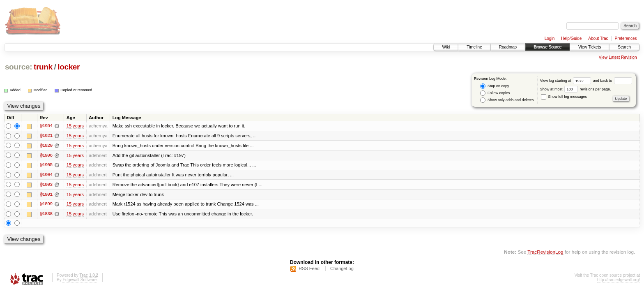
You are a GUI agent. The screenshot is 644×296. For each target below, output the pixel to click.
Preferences (626, 38)
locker (69, 67)
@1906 (46, 155)
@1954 (46, 126)
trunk (43, 67)
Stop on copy (494, 86)
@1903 (46, 185)
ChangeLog (342, 269)
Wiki (446, 47)
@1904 (46, 175)
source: (18, 67)
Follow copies (495, 93)
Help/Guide (571, 38)
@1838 (46, 215)
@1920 (46, 146)
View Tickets (590, 47)
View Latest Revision (618, 57)
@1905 (46, 165)
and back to (613, 81)
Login (550, 38)
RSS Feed (309, 269)
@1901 (46, 195)
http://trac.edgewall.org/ (619, 281)
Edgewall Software (79, 281)
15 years (75, 126)
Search (624, 47)
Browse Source (547, 47)
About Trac (598, 38)
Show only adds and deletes (507, 100)
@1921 (46, 136)
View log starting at (567, 81)
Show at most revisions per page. (576, 89)
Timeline (474, 47)
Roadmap (508, 47)
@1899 (46, 205)
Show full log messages (564, 97)
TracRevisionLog (545, 253)
